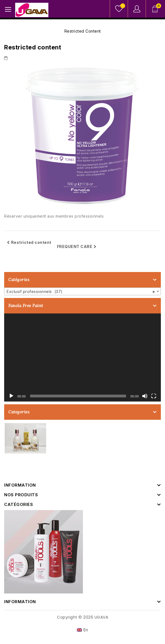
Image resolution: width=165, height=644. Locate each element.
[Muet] (145, 396)
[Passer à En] (82, 630)
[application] (82, 357)
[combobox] (82, 291)
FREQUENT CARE (77, 246)
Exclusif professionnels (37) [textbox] (81, 292)
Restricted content (29, 242)
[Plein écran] (154, 396)
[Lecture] (11, 396)
